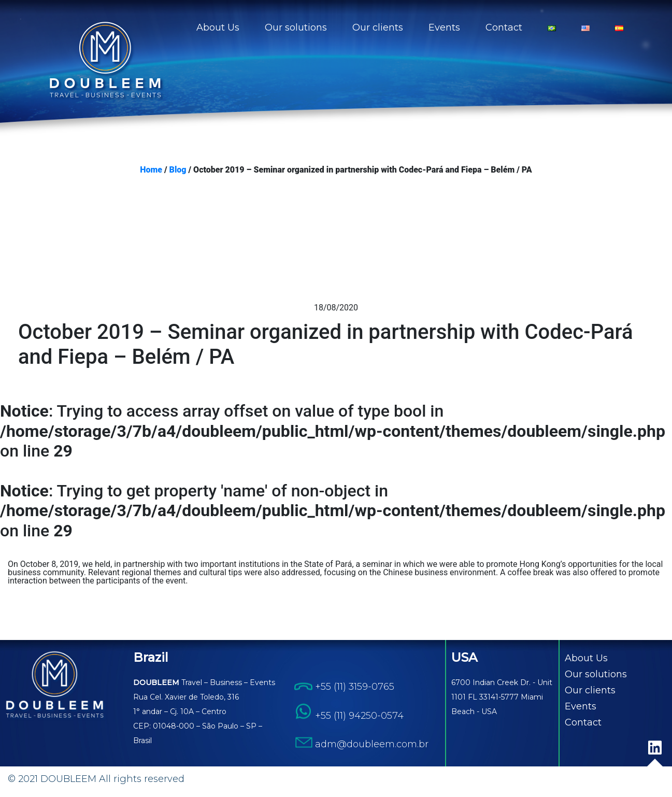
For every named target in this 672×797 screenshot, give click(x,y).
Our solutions (296, 27)
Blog (178, 170)
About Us (218, 27)
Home (151, 170)
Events (444, 27)
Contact (504, 27)
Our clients (378, 27)
